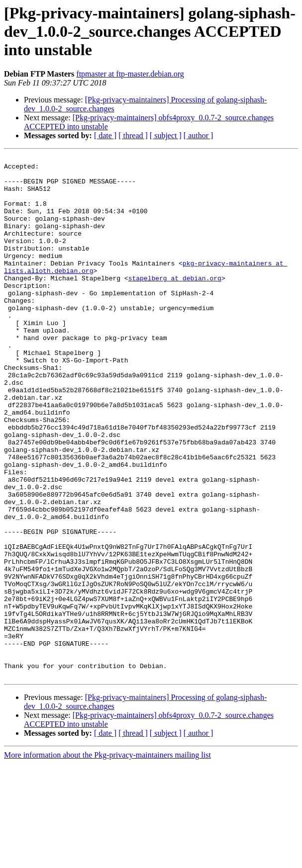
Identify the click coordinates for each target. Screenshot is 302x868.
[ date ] (105, 135)
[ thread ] (133, 135)
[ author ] (199, 135)
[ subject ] (166, 135)
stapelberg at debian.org (175, 303)
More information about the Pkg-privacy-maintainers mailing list (107, 859)
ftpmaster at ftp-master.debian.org (130, 74)
